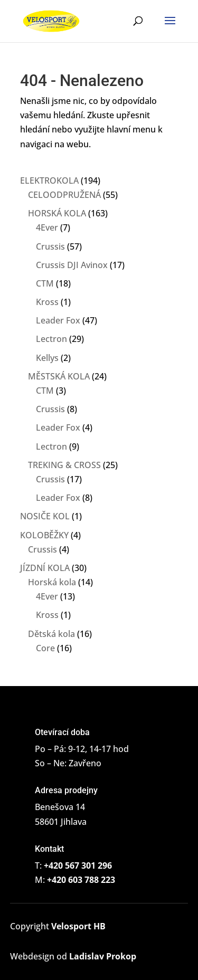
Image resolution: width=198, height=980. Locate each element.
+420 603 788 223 (81, 880)
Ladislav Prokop (103, 956)
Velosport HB (78, 926)
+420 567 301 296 (78, 865)
